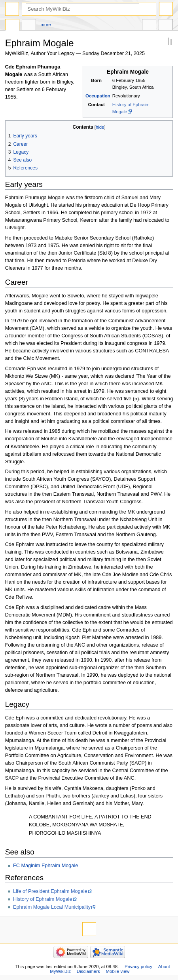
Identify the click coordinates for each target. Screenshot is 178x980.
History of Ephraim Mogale (43, 899)
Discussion (29, 26)
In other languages (149, 26)
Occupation (98, 96)
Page (12, 26)
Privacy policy (138, 967)
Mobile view (118, 971)
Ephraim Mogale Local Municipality (52, 907)
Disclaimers (88, 971)
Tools (166, 26)
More (46, 25)
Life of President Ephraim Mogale (50, 891)
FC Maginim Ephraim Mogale (45, 866)
